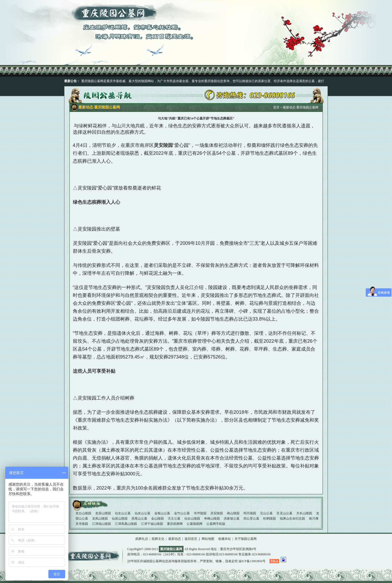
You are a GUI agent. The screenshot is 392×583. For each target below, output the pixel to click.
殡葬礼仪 (142, 539)
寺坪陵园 (200, 513)
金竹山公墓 (182, 513)
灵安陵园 (217, 513)
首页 (276, 107)
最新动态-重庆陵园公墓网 (301, 107)
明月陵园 (250, 513)
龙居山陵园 (103, 513)
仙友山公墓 (143, 513)
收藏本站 (225, 539)
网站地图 (208, 539)
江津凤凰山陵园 (126, 524)
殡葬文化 (158, 539)
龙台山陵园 (84, 513)
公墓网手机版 (216, 524)
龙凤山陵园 (100, 519)
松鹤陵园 (270, 519)
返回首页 (191, 539)
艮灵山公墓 (285, 513)
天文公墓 (174, 519)
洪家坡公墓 (232, 519)
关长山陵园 (305, 513)
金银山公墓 (163, 513)
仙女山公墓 (123, 513)
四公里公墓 (252, 519)
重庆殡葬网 (175, 524)
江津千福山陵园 (152, 524)
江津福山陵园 (102, 524)
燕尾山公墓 (140, 519)
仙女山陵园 (193, 519)
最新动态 (175, 539)
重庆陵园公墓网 (96, 556)
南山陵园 (234, 513)
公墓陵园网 (195, 524)
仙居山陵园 (120, 519)
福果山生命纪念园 (293, 519)
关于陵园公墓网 (246, 539)
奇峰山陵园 (212, 519)
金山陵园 (158, 519)
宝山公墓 (267, 513)
